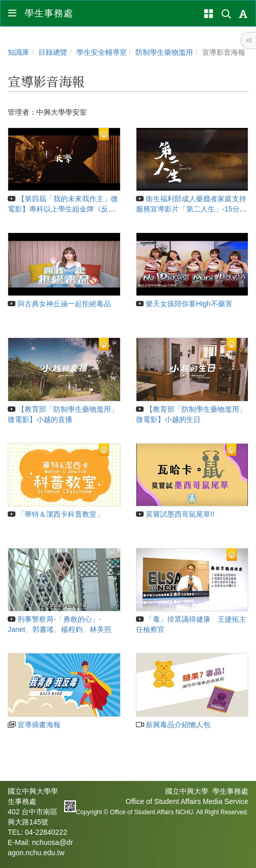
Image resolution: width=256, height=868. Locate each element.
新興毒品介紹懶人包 (173, 725)
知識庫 (18, 52)
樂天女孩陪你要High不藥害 (184, 304)
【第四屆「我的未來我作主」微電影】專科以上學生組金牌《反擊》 (63, 209)
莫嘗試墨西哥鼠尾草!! (175, 514)
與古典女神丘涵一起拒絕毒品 (59, 304)
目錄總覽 (53, 52)
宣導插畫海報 (34, 725)
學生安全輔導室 (102, 52)
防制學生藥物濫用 (164, 52)
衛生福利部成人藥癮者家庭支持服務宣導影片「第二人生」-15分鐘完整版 (191, 209)
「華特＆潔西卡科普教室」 (56, 514)
